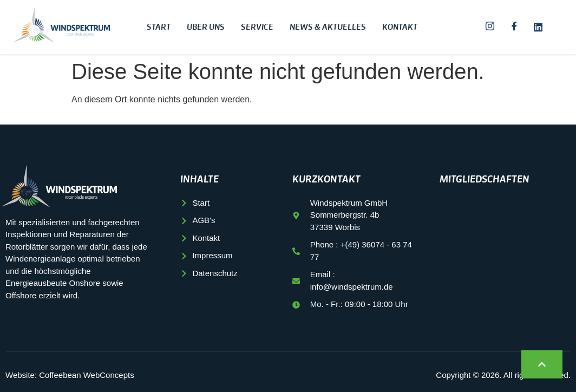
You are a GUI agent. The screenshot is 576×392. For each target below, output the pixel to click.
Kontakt (400, 27)
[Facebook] (514, 27)
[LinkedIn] (538, 27)
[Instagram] (490, 27)
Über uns (206, 27)
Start (159, 27)
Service (257, 27)
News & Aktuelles (328, 27)
